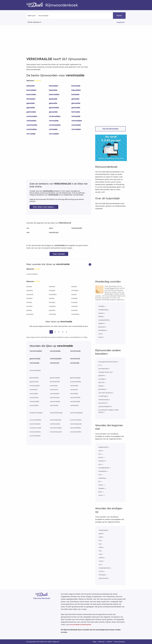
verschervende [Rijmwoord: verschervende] (35, 428)
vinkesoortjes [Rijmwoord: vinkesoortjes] (103, 400)
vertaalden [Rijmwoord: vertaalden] (76, 129)
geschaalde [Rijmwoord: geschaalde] (54, 108)
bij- (100, 481)
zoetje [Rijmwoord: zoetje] (101, 386)
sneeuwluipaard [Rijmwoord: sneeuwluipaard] (105, 406)
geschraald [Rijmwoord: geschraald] (34, 382)
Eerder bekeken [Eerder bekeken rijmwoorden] (34, 22)
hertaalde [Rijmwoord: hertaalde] (76, 112)
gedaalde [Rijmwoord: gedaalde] (53, 99)
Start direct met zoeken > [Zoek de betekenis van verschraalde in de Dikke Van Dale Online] (44, 207)
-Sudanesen (103, 530)
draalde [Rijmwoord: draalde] (52, 290)
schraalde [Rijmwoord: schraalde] (54, 386)
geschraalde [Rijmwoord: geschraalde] (35, 359)
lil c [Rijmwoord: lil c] (100, 365)
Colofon (109, 642)
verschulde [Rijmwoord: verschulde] (54, 405)
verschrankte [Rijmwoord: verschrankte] (75, 397)
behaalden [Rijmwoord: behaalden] (54, 86)
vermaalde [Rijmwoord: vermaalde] (54, 121)
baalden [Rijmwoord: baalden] (52, 286)
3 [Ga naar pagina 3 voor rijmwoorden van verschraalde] (59, 332)
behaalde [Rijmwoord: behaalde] (31, 86)
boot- (100, 492)
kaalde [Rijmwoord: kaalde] (29, 302)
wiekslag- (102, 478)
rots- (100, 464)
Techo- (101, 485)
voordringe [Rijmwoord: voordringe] (103, 396)
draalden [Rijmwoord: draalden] (75, 290)
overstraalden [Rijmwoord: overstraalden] (35, 424)
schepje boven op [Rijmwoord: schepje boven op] (105, 372)
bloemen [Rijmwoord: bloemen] (102, 327)
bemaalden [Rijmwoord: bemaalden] (31, 90)
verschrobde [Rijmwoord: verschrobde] (34, 401)
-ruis (100, 554)
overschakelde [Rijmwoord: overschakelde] (56, 420)
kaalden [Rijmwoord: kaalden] (52, 302)
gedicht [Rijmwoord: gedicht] (101, 375)
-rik (100, 551)
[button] (90, 264)
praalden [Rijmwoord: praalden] (30, 314)
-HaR (100, 537)
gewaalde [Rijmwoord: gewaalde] (53, 112)
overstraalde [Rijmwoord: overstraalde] (35, 386)
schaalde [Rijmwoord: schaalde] (52, 314)
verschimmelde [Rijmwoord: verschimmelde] (56, 428)
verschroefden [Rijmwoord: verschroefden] (76, 432)
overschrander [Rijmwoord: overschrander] (76, 420)
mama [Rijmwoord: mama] (101, 313)
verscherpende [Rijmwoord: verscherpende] (76, 424)
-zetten (101, 558)
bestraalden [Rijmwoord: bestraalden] (54, 94)
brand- (101, 457)
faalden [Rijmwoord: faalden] (29, 298)
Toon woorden (59, 254)
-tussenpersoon (104, 568)
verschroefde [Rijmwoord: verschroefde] (55, 401)
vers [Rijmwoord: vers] (100, 334)
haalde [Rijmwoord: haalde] (52, 298)
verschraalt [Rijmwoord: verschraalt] (75, 359)
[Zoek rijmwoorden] (48, 16)
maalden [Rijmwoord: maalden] (52, 306)
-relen (101, 547)
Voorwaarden (119, 642)
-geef (100, 534)
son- (100, 454)
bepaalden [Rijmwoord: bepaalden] (76, 90)
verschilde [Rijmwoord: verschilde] (74, 394)
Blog (95, 642)
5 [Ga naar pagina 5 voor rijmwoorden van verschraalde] (66, 332)
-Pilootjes (102, 575)
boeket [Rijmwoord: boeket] (101, 323)
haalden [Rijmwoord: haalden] (75, 298)
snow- (101, 451)
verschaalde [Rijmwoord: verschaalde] (32, 125)
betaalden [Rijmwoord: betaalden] (31, 99)
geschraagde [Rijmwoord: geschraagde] (75, 378)
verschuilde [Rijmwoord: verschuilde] (34, 405)
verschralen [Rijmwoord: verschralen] (34, 397)
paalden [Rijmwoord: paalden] (52, 310)
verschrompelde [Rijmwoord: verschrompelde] (76, 413)
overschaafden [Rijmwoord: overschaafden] (35, 420)
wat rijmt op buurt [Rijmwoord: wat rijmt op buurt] (105, 393)
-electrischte (103, 578)
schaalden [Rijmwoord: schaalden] (75, 314)
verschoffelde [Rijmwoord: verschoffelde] (75, 428)
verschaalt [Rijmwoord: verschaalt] (54, 390)
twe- (100, 475)
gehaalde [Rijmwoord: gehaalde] (31, 103)
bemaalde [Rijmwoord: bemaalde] (76, 86)
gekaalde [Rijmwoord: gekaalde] (53, 103)
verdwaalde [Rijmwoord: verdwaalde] (32, 116)
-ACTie (101, 571)
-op (100, 544)
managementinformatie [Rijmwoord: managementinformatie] (108, 362)
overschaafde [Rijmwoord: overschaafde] (75, 382)
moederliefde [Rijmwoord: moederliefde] (104, 320)
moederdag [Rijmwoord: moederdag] (103, 310)
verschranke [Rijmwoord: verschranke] (55, 397)
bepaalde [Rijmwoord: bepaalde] (53, 90)
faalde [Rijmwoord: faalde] (74, 294)
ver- (28, 232)
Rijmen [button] (119, 15)
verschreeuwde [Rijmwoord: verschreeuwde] (56, 432)
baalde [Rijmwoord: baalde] (29, 286)
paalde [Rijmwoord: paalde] (29, 310)
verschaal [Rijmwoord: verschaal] (33, 390)
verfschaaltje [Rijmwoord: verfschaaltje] (55, 424)
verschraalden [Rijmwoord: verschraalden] (32, 274)
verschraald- (77, 228)
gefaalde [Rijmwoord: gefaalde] (75, 99)
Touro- (101, 495)
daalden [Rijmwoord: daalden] (30, 290)
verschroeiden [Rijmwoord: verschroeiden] (35, 436)
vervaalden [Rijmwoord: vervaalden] (54, 134)
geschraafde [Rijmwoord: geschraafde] (55, 378)
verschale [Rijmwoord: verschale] (74, 390)
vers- (51, 228)
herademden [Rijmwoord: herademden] (103, 369)
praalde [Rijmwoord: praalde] (74, 310)
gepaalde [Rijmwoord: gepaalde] (31, 108)
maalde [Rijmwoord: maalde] (29, 306)
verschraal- (54, 232)
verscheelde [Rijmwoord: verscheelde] (55, 394)
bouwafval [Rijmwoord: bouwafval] (102, 403)
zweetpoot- (103, 471)
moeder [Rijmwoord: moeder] (101, 306)
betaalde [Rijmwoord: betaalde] (75, 94)
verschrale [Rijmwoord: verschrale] (75, 363)
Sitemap (101, 642)
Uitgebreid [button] (120, 22)
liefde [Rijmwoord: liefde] (101, 317)
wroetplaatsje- (104, 468)
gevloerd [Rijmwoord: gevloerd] (102, 389)
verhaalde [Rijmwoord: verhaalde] (76, 116)
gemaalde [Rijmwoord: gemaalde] (76, 103)
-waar (101, 561)
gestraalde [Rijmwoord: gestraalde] (31, 112)
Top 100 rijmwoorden (110, 129)
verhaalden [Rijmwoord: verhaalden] (31, 121)
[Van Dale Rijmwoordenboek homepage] (36, 5)
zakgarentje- (103, 447)
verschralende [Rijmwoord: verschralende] (35, 370)
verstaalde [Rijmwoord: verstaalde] (76, 125)
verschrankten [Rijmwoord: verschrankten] (35, 432)
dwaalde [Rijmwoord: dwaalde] (30, 294)
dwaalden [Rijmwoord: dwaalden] (53, 294)
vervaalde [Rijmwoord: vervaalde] (31, 134)
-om (100, 564)
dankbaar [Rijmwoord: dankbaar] (102, 330)
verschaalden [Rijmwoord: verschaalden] (55, 125)
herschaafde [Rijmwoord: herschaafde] (55, 382)
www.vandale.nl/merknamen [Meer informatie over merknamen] (80, 625)
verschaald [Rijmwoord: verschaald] (34, 363)
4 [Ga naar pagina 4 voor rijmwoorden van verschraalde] (63, 332)
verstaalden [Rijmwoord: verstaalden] (32, 129)
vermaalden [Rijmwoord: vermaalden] (77, 121)
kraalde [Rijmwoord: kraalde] (74, 302)
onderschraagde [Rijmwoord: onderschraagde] (36, 413)
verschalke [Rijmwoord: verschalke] (34, 394)
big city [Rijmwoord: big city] (101, 382)
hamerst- (102, 461)
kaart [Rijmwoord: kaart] (101, 337)
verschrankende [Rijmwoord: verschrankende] (56, 413)
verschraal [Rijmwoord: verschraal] (54, 363)
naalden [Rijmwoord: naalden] (75, 306)
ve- (28, 228)
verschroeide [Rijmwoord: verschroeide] (75, 401)
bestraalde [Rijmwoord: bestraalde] (31, 94)
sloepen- (102, 488)
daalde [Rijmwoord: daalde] (74, 286)
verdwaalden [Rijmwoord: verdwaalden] (55, 116)
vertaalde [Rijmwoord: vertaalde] (53, 129)
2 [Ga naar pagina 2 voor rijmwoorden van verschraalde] (55, 332)
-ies (100, 540)
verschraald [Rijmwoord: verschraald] (75, 351)
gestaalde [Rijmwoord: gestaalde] (76, 108)
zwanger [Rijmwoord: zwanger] (102, 379)
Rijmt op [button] (31, 16)
